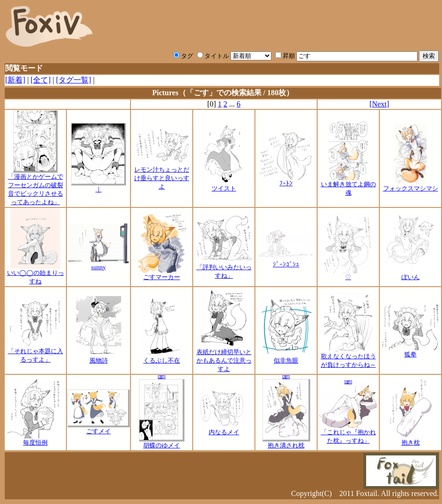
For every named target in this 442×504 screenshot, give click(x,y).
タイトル (213, 56)
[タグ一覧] (74, 80)
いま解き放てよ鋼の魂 (348, 185)
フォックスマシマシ (411, 185)
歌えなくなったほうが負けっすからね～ (348, 357)
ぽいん (411, 274)
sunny (98, 264)
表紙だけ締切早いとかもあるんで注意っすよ (224, 357)
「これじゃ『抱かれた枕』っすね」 (348, 433)
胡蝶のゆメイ (162, 442)
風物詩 (99, 357)
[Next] (379, 104)
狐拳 (410, 351)
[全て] (41, 80)
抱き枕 (411, 439)
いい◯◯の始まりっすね (36, 274)
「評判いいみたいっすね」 (224, 268)
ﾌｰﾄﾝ (286, 180)
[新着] (15, 80)
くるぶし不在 (162, 357)
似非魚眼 (286, 357)
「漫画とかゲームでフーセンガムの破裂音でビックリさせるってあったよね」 (36, 186)
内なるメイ (224, 429)
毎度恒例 (36, 439)
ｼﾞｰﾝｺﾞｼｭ (286, 261)
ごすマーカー (162, 274)
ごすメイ (98, 428)
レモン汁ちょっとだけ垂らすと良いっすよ (162, 175)
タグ (183, 56)
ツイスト (224, 185)
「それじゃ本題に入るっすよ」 (35, 352)
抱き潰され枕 (286, 442)
